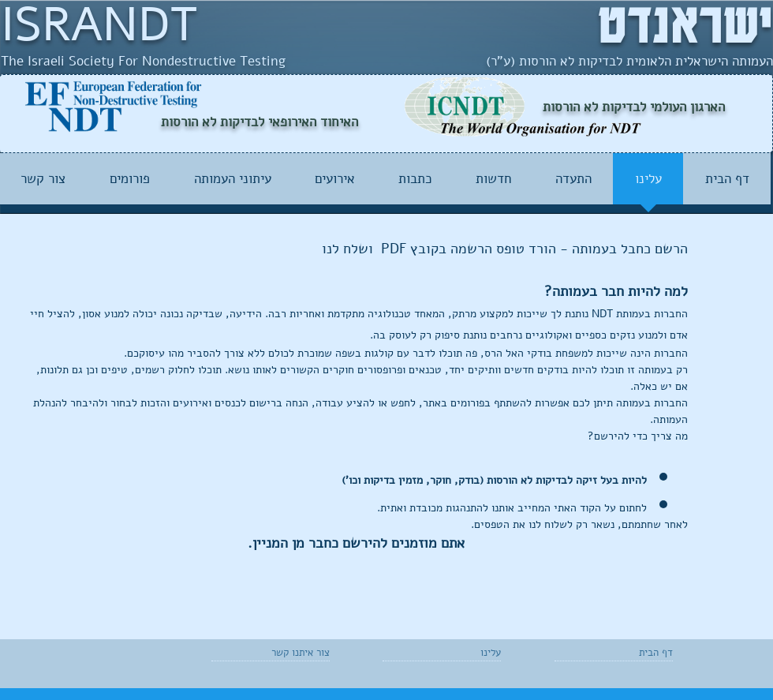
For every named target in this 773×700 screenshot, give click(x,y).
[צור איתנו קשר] (292, 653)
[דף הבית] (627, 653)
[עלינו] (456, 653)
